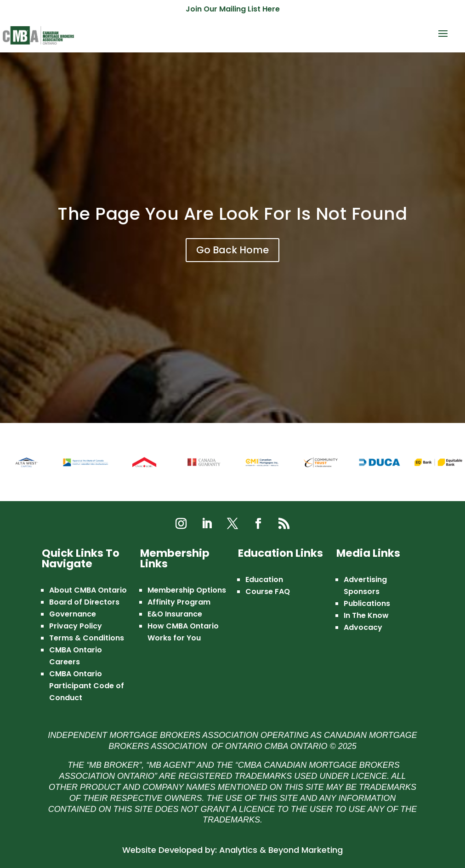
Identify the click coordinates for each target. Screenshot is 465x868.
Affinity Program (179, 602)
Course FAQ (268, 591)
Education (264, 580)
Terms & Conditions (87, 638)
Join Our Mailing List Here (233, 10)
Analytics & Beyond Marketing (281, 850)
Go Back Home (232, 250)
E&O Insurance (175, 614)
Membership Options (187, 590)
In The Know (366, 615)
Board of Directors (84, 602)
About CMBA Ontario (88, 590)
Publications (367, 603)
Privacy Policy (76, 626)
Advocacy (363, 627)
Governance (73, 614)
